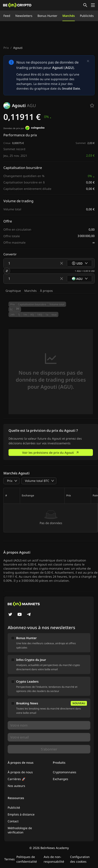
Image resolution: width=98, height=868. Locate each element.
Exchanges (61, 779)
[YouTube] (20, 615)
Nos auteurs (16, 786)
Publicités (87, 16)
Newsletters (24, 16)
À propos (46, 291)
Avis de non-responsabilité (54, 859)
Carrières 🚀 (17, 779)
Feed (7, 16)
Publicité (14, 808)
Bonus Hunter (47, 16)
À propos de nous (20, 772)
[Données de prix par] (35, 128)
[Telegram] (29, 615)
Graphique (13, 291)
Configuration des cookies (80, 859)
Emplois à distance (21, 814)
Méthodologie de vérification (20, 830)
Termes (9, 859)
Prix (6, 48)
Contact (13, 821)
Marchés (69, 16)
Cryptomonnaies (65, 772)
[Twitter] (10, 615)
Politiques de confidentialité (27, 859)
